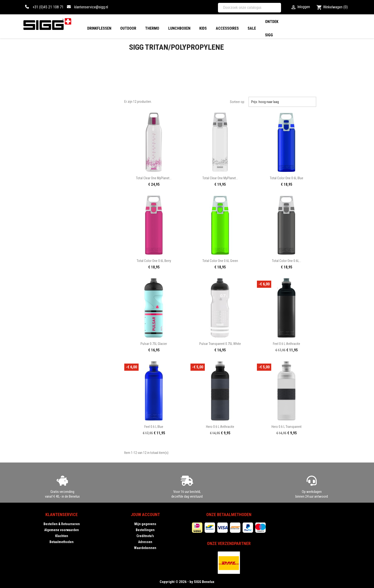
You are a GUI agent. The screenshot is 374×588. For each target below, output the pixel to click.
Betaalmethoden (62, 542)
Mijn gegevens (145, 524)
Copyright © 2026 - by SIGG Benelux (187, 582)
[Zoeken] (249, 8)
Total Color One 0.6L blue (287, 178)
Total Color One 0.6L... (287, 261)
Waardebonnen (145, 548)
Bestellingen (145, 530)
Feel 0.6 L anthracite (287, 344)
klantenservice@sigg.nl (91, 7)
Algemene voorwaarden (62, 530)
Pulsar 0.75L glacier (154, 344)
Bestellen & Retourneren (62, 524)
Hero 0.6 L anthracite (220, 427)
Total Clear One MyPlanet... (154, 178)
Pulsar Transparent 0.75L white (220, 344)
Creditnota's (145, 536)
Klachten (62, 536)
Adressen (145, 542)
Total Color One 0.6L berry (154, 261)
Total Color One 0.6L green (220, 261)
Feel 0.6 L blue (154, 427)
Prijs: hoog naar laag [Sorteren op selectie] (282, 102)
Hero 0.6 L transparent (287, 427)
